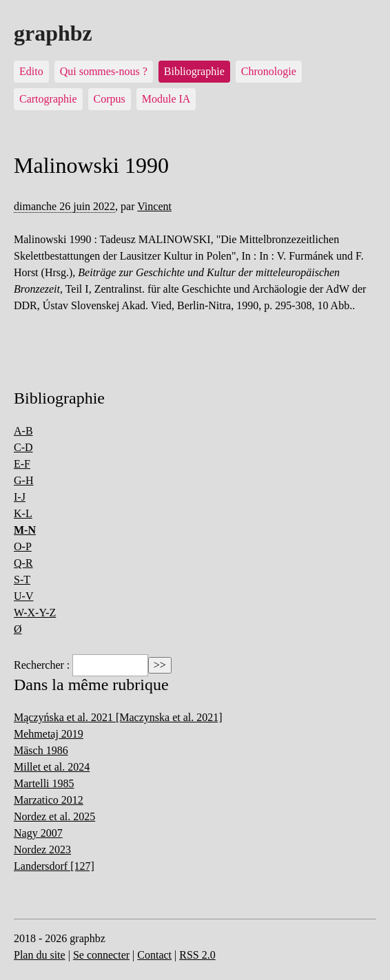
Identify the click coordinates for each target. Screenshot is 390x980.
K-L (23, 513)
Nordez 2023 (42, 849)
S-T (22, 580)
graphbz (53, 33)
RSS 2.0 (197, 955)
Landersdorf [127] (54, 866)
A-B (23, 431)
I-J (20, 497)
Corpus (110, 99)
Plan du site (40, 955)
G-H (23, 480)
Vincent (154, 206)
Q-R (23, 563)
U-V (23, 596)
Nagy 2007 (38, 833)
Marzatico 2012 (49, 800)
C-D (23, 447)
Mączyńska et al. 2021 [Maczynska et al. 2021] (118, 717)
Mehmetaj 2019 (49, 734)
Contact (154, 955)
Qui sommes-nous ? (104, 71)
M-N (25, 530)
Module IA (166, 99)
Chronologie (269, 71)
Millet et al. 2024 (52, 767)
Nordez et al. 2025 (54, 816)
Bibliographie (194, 71)
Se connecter (101, 955)
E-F (22, 464)
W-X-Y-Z (35, 613)
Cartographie (48, 99)
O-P (23, 546)
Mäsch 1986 (41, 750)
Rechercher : (42, 665)
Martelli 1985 (44, 783)
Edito (31, 71)
